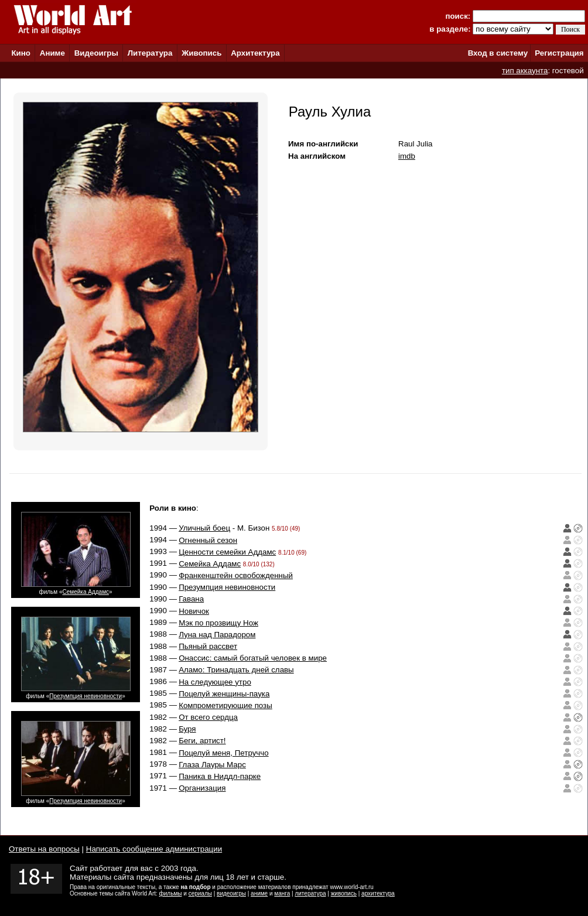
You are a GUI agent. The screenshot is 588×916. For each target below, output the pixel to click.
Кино (21, 53)
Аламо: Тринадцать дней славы (236, 670)
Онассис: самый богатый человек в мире (253, 658)
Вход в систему (498, 53)
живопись (344, 893)
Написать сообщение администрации (154, 849)
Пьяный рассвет (208, 646)
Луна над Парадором (217, 635)
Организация (202, 788)
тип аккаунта (525, 71)
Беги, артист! (202, 741)
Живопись (201, 53)
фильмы (171, 893)
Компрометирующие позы (225, 705)
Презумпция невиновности (86, 696)
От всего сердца (208, 717)
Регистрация (559, 53)
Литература (150, 53)
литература (310, 893)
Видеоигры (96, 53)
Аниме (52, 53)
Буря (187, 729)
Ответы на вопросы (44, 849)
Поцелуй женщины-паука (224, 694)
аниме (259, 893)
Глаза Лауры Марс (212, 765)
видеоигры (231, 893)
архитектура (378, 893)
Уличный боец (204, 528)
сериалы (200, 893)
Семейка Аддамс (86, 592)
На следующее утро (215, 682)
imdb (407, 156)
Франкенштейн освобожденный (236, 575)
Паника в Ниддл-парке (220, 776)
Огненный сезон (208, 540)
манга (282, 893)
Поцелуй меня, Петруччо (223, 753)
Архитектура (255, 53)
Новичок (194, 611)
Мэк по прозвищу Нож (218, 623)
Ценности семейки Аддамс (227, 552)
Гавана (191, 599)
